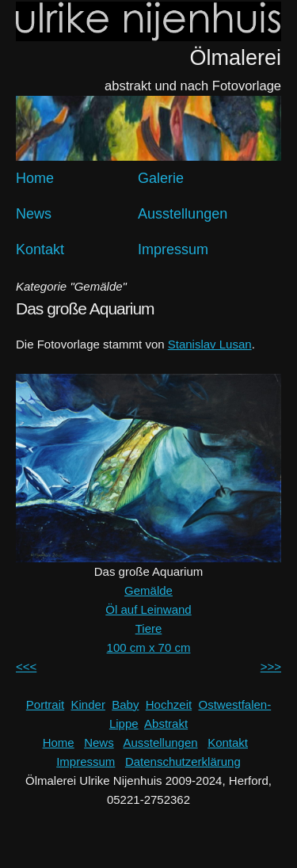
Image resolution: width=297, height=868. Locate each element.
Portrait (45, 704)
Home (35, 178)
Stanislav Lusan (210, 344)
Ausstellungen (183, 214)
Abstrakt (166, 723)
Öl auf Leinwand (148, 609)
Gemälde (148, 590)
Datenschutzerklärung (183, 761)
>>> (271, 666)
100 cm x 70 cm (149, 647)
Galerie (161, 178)
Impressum (173, 249)
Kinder (88, 704)
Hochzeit (169, 704)
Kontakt (40, 249)
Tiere (149, 628)
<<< (26, 666)
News (34, 214)
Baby (125, 704)
